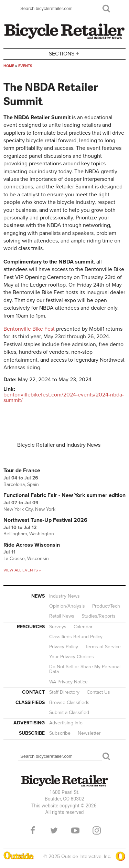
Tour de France (22, 471)
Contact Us (98, 692)
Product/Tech (106, 606)
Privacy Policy (64, 647)
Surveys (58, 627)
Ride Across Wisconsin (32, 545)
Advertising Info (66, 723)
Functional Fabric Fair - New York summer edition (64, 495)
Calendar (83, 627)
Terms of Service (103, 647)
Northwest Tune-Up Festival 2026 (45, 520)
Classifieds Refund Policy (76, 637)
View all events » (22, 570)
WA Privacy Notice (68, 682)
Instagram (97, 830)
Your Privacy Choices (72, 657)
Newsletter (89, 733)
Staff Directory (64, 692)
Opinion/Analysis (67, 606)
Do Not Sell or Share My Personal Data (85, 669)
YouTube (75, 830)
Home (9, 66)
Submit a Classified (69, 712)
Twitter (54, 830)
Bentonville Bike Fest (29, 329)
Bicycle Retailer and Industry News (59, 445)
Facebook (33, 830)
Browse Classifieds (69, 702)
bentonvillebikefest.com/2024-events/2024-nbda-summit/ (64, 397)
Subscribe (60, 733)
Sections (65, 53)
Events (25, 66)
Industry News (64, 596)
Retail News (62, 616)
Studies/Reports (99, 616)
